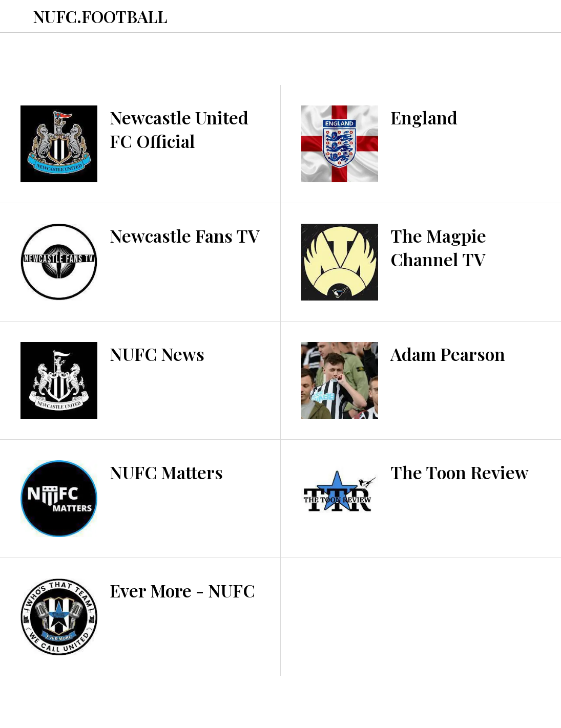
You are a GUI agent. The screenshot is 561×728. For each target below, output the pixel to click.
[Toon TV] (534, 16)
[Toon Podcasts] (508, 16)
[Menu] (16, 16)
